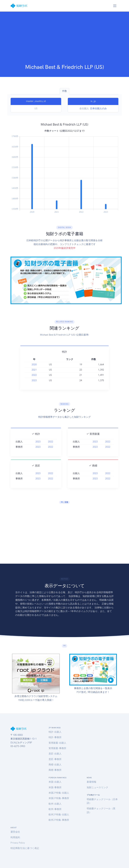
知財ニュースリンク (97, 787)
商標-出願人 (55, 765)
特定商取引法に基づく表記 (25, 848)
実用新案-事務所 (57, 748)
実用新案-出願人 (57, 743)
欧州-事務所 (55, 809)
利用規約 (15, 837)
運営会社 (15, 832)
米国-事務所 (55, 787)
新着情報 (92, 782)
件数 (64, 91)
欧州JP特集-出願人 (59, 815)
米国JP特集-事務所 (59, 798)
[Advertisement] (64, 40)
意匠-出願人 (55, 754)
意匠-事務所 (55, 759)
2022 (34, 388)
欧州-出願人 (55, 804)
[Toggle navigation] (115, 6)
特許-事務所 (55, 737)
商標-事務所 (55, 770)
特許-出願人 (55, 732)
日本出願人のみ (98, 108)
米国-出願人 (55, 782)
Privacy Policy (18, 843)
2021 (34, 383)
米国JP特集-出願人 (59, 793)
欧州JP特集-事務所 (59, 820)
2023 (34, 393)
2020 (34, 378)
